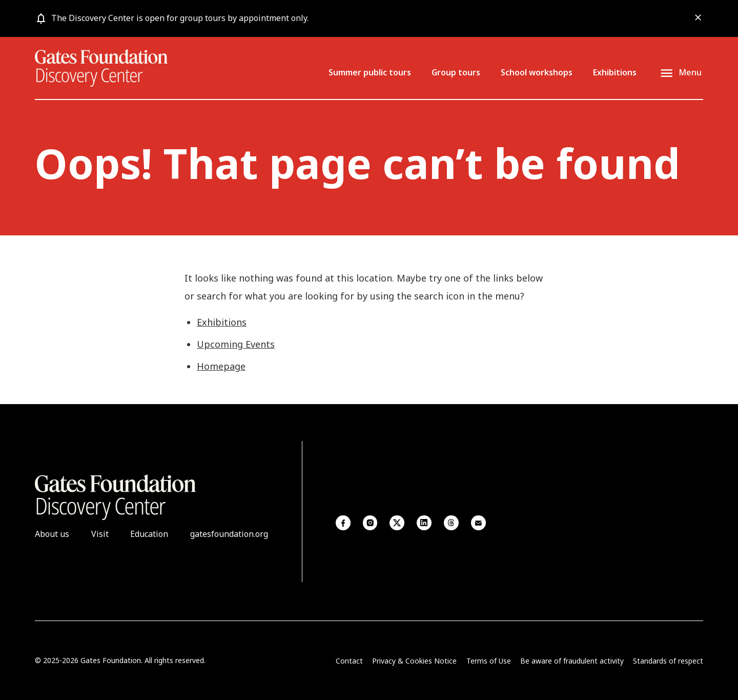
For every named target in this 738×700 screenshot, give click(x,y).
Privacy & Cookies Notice (414, 661)
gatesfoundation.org (229, 534)
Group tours (456, 72)
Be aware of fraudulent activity (572, 661)
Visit (100, 534)
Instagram (370, 523)
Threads (451, 523)
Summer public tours (370, 72)
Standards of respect (668, 661)
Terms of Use (489, 661)
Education (149, 534)
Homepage (221, 366)
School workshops (537, 72)
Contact (349, 661)
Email (478, 523)
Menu (690, 73)
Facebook (343, 523)
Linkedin (424, 523)
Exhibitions (615, 72)
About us (52, 534)
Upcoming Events (236, 344)
